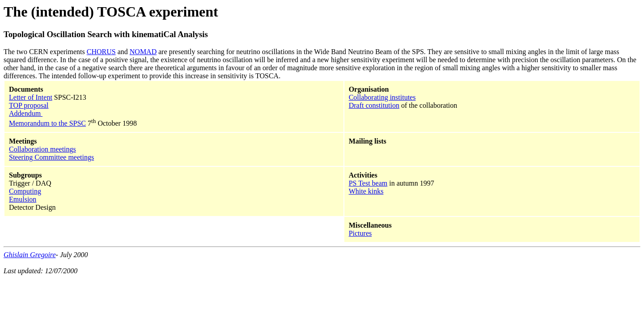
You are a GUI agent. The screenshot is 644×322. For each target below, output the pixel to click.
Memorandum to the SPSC (47, 123)
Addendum (26, 113)
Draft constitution (374, 105)
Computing (25, 191)
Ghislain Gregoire (30, 255)
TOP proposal (29, 105)
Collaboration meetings (42, 149)
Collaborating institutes (382, 97)
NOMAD (143, 52)
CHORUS (101, 52)
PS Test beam (368, 183)
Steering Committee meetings (51, 157)
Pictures (360, 233)
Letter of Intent (31, 97)
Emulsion (23, 199)
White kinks (366, 191)
